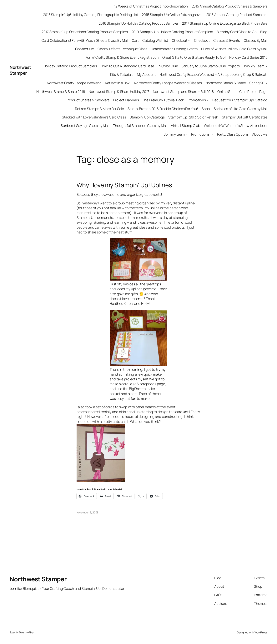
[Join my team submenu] (186, 134)
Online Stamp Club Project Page (242, 92)
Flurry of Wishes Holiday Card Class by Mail (234, 49)
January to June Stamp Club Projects (211, 66)
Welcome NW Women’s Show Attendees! (236, 126)
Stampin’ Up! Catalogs (147, 117)
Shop (206, 109)
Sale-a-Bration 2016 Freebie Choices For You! (163, 109)
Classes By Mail (256, 40)
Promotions (197, 100)
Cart (135, 40)
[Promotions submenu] (208, 100)
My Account (146, 74)
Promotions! (201, 134)
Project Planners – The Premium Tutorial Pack (149, 100)
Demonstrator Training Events (174, 49)
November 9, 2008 (88, 512)
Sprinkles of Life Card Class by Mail (241, 109)
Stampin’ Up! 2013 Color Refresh (193, 117)
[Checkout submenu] (189, 40)
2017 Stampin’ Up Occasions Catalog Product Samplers (85, 32)
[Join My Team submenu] (266, 66)
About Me (260, 134)
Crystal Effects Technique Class (122, 49)
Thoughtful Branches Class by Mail (140, 126)
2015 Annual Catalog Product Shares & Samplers (230, 6)
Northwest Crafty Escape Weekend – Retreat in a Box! (89, 83)
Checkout (180, 40)
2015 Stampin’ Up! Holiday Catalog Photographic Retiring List (91, 15)
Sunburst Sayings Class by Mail (85, 126)
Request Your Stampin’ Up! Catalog (240, 100)
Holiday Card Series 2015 (248, 57)
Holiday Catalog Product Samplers (70, 66)
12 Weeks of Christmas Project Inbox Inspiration (151, 6)
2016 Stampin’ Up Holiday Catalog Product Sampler (138, 23)
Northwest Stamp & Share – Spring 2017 (236, 83)
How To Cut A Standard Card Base (127, 66)
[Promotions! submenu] (212, 134)
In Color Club (168, 66)
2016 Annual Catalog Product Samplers (237, 15)
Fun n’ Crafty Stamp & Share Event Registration (122, 57)
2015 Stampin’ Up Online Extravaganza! (172, 15)
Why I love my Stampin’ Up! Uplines (124, 185)
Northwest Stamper (20, 70)
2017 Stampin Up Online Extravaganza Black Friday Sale (225, 23)
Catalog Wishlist (155, 40)
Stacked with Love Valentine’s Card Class (94, 117)
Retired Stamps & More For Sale (99, 109)
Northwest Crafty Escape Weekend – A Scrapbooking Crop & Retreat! (213, 74)
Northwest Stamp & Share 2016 (61, 92)
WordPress (261, 632)
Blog (264, 32)
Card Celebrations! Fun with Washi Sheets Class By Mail (85, 40)
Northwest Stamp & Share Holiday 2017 (119, 92)
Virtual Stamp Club (186, 126)
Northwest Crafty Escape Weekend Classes (168, 83)
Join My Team (254, 66)
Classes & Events (227, 40)
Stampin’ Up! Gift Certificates (245, 117)
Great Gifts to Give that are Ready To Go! (194, 57)
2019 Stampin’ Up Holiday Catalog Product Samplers (172, 32)
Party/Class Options (233, 134)
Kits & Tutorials (122, 74)
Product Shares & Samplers (88, 100)
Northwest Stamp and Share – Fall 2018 (183, 92)
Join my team (174, 134)
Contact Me (85, 49)
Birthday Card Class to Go (237, 32)
